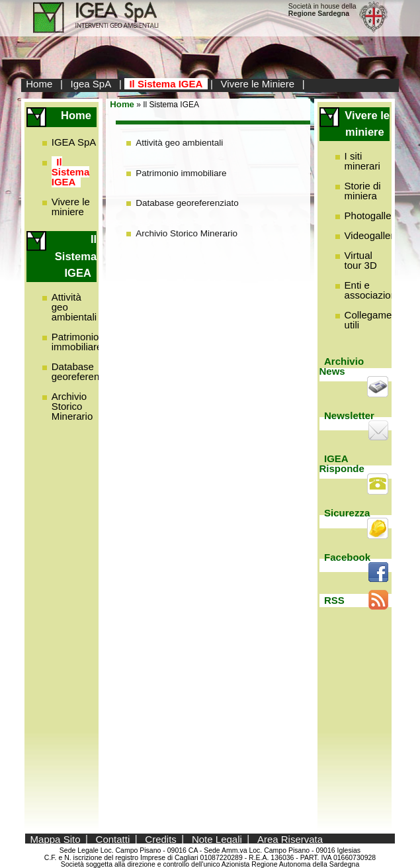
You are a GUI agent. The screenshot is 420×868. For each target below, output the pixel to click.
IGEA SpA (74, 142)
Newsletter (349, 415)
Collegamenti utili (374, 320)
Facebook (347, 557)
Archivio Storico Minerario (72, 406)
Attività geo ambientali (179, 143)
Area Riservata (290, 839)
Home (39, 84)
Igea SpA (91, 84)
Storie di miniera (363, 191)
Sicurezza (347, 513)
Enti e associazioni (372, 290)
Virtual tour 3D (361, 260)
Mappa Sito (56, 839)
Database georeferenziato (86, 371)
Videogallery (372, 235)
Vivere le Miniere (258, 84)
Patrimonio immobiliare (77, 342)
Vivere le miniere (71, 207)
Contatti (113, 839)
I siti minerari (362, 161)
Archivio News (342, 366)
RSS (334, 600)
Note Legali (217, 839)
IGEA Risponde (342, 463)
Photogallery (372, 216)
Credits (161, 839)
